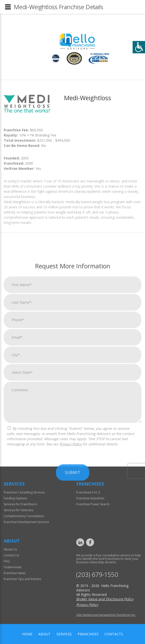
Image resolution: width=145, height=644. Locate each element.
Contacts (114, 634)
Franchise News (15, 573)
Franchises (88, 634)
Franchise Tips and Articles (22, 579)
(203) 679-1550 (97, 575)
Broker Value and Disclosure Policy (105, 599)
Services (64, 634)
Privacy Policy (71, 528)
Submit (73, 556)
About (44, 634)
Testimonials (13, 567)
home (27, 634)
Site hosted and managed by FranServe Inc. (106, 615)
